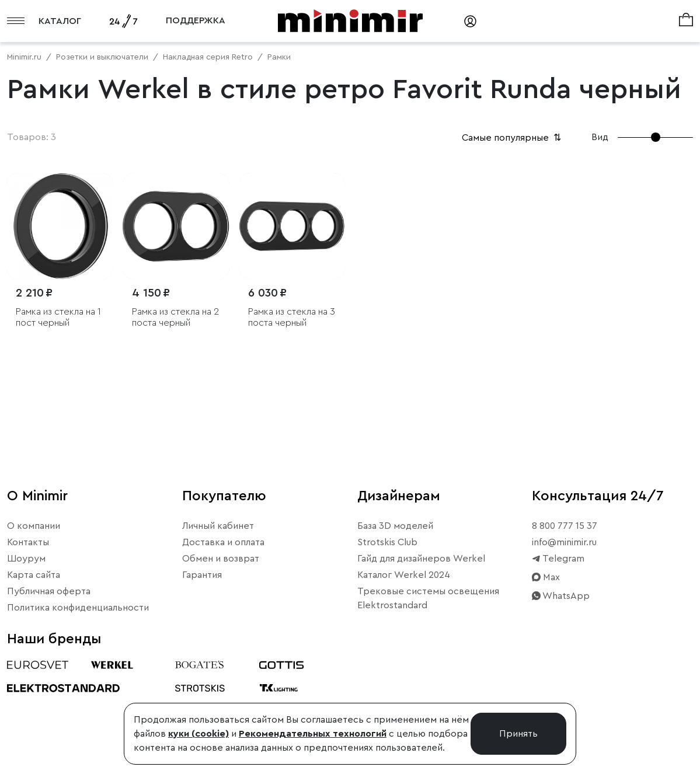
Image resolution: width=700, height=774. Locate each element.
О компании (34, 526)
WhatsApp (561, 596)
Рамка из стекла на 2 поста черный (175, 317)
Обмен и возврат (221, 559)
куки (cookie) (198, 734)
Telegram (558, 559)
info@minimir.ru (564, 542)
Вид (600, 137)
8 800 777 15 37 (565, 526)
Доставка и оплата (223, 542)
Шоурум (26, 559)
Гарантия (202, 575)
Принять (518, 734)
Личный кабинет (218, 526)
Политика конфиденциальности (78, 608)
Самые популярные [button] (513, 138)
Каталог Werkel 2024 (404, 575)
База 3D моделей (395, 526)
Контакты (28, 542)
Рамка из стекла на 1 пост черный (58, 317)
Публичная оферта (49, 591)
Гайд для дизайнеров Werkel (421, 559)
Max (546, 577)
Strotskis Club (387, 542)
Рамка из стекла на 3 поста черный (292, 317)
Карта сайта (34, 575)
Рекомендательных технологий (313, 734)
